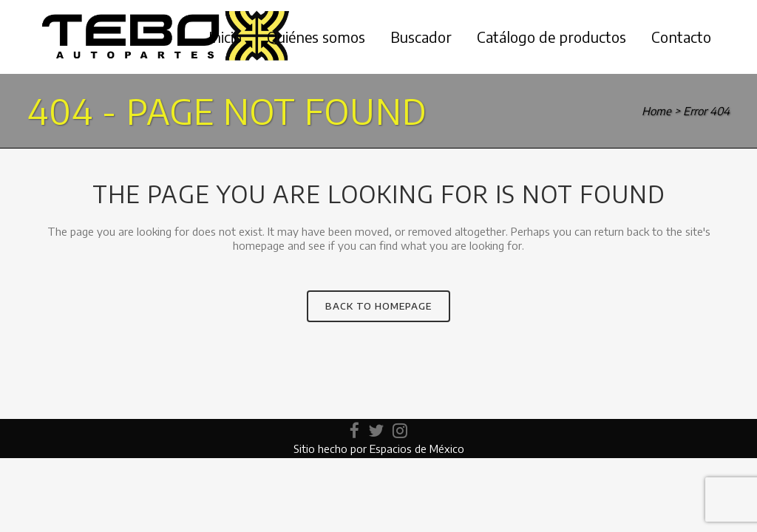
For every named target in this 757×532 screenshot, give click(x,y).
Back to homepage (378, 306)
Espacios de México (417, 449)
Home (656, 111)
